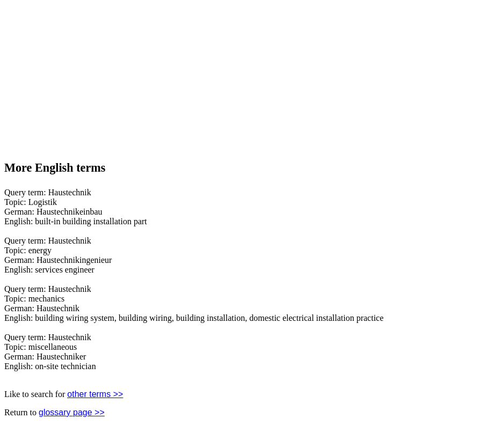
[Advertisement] (85, 76)
